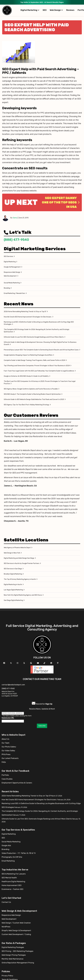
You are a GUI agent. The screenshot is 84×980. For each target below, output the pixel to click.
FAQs (4, 762)
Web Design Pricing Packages (14, 955)
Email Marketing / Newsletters (14, 293)
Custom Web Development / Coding (16, 934)
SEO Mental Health (9, 878)
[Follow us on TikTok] (45, 663)
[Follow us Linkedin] (51, 663)
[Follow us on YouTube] (38, 663)
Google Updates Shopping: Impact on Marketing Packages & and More (28, 355)
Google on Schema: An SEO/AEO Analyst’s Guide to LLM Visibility (26, 376)
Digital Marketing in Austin (13, 585)
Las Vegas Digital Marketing (13, 590)
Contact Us (6, 902)
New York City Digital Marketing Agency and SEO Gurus (23, 595)
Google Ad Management (12, 267)
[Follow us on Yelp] (24, 663)
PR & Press (6, 754)
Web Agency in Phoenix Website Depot (17, 548)
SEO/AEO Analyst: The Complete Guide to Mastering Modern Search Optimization (32, 394)
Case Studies (7, 779)
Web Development (10, 276)
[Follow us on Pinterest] (58, 663)
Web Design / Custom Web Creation (16, 923)
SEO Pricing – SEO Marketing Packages (17, 951)
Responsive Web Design (12, 272)
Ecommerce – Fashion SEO (12, 889)
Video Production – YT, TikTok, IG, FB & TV (19, 853)
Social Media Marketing (12, 283)
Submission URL (8, 718)
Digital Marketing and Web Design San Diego (19, 558)
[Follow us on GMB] (31, 663)
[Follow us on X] (11, 663)
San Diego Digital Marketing (13, 600)
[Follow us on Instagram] (18, 663)
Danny (15, 218)
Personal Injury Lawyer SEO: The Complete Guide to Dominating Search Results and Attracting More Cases (41, 350)
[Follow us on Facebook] (4, 663)
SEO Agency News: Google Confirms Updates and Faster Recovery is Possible (31, 389)
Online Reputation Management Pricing (18, 963)
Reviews (70, 10)
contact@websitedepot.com (13, 685)
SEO (45, 10)
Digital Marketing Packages (13, 947)
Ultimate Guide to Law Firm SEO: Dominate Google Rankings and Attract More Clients (34, 337)
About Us (5, 739)
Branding (7, 288)
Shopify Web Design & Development (16, 931)
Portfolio (5, 775)
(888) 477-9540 (16, 240)
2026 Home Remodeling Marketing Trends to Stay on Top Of (25, 312)
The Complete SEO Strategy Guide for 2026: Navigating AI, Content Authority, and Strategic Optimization (37, 331)
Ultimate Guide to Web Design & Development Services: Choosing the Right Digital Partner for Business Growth (40, 343)
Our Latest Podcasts (10, 758)
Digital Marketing (30, 10)
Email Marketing (8, 861)
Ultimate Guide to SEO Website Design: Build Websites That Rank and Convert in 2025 (34, 399)
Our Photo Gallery (9, 747)
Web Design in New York (12, 553)
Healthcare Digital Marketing (13, 882)
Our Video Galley (8, 751)
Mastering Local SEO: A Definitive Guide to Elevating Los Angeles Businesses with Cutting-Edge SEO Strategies (39, 323)
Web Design (56, 10)
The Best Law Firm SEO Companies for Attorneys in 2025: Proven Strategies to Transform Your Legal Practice (40, 382)
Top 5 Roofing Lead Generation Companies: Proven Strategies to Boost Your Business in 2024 (37, 366)
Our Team (6, 743)
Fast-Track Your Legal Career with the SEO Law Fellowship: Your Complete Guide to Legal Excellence (39, 371)
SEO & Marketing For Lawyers (14, 874)
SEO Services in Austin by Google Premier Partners (22, 563)
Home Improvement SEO (12, 885)
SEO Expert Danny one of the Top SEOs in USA (61, 202)
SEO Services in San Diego (13, 569)
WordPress (6, 927)
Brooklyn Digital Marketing (13, 574)
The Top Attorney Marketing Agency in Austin (20, 579)
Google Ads (6, 845)
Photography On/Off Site (12, 857)
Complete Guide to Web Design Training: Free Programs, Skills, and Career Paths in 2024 (35, 360)
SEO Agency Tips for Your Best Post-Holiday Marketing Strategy (27, 405)
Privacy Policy (7, 976)
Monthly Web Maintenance (12, 959)
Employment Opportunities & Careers (17, 783)
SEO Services (8, 256)
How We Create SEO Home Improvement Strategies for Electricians (28, 317)
